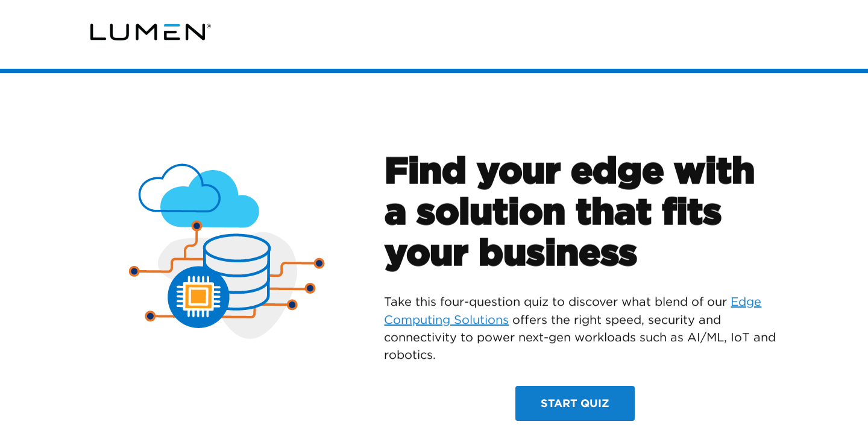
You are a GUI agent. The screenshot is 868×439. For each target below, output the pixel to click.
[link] (151, 32)
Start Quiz (575, 403)
